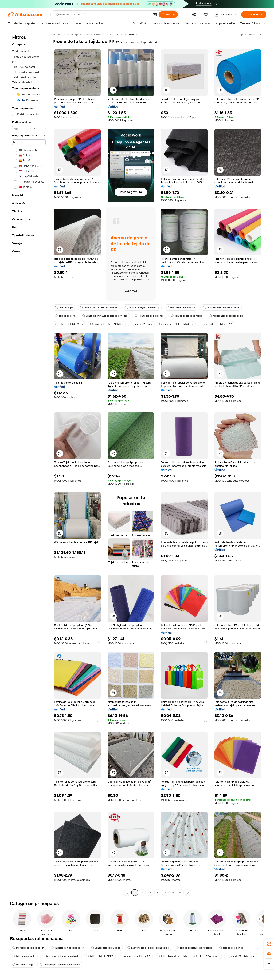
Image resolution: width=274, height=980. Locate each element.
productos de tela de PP (135, 956)
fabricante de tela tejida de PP (221, 307)
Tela (112, 34)
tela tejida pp (64, 307)
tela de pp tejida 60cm (69, 324)
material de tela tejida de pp (176, 324)
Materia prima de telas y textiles (85, 34)
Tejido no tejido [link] (129, 34)
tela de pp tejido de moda (186, 316)
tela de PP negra (141, 324)
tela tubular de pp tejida (172, 956)
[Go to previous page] (127, 893)
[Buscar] (168, 14)
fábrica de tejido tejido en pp (142, 307)
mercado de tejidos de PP (216, 324)
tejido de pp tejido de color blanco (60, 965)
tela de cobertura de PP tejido (194, 948)
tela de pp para (65, 316)
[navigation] (29, 464)
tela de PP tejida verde (241, 956)
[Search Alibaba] (102, 14)
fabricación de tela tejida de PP (99, 307)
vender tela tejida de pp (106, 948)
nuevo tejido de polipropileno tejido (148, 948)
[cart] (206, 15)
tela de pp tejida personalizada (61, 956)
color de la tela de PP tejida (107, 324)
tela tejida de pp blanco (149, 316)
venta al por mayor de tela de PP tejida (105, 316)
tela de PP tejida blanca (181, 307)
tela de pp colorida (231, 948)
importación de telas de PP (67, 948)
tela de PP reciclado (207, 956)
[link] (269, 944)
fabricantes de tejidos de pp (226, 316)
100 (180, 893)
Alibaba (57, 34)
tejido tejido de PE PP (100, 956)
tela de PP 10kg (22, 965)
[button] (155, 14)
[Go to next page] (188, 893)
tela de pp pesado (24, 956)
